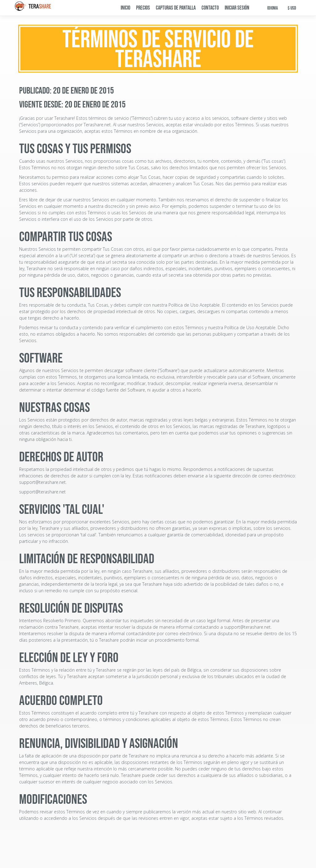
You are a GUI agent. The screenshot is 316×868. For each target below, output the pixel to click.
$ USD (292, 8)
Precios (143, 8)
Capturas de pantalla (176, 8)
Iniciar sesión (237, 8)
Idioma (272, 8)
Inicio (125, 8)
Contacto (210, 8)
